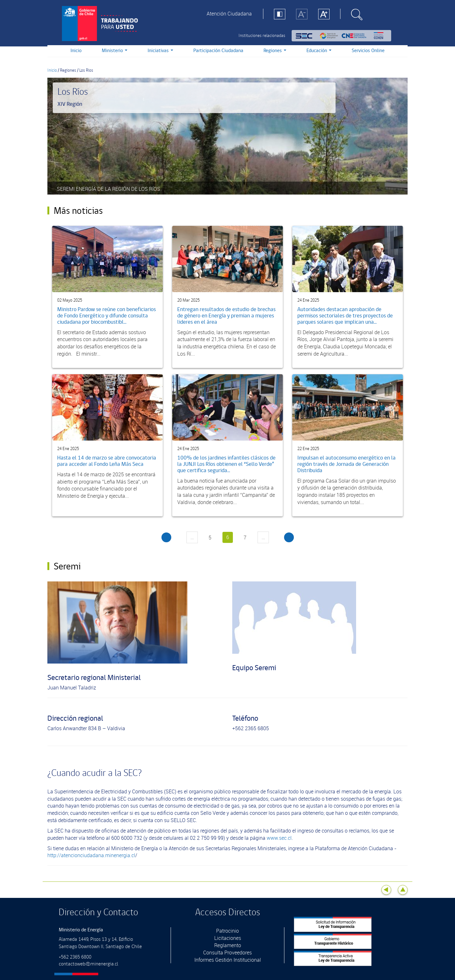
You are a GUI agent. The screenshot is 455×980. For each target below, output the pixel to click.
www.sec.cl (279, 838)
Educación (319, 51)
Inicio (76, 51)
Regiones (275, 51)
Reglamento (228, 945)
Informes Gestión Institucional (228, 960)
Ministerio (115, 51)
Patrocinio (227, 931)
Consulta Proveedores (227, 953)
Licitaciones (228, 938)
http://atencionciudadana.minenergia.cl (91, 855)
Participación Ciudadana (218, 51)
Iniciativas (160, 51)
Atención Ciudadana (229, 14)
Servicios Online (368, 51)
